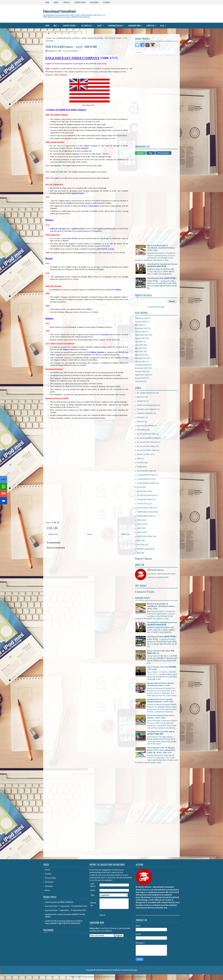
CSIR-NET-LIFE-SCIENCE (146, 409)
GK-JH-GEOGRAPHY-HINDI (147, 438)
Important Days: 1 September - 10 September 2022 (66, 910)
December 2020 (141, 365)
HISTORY (76, 38)
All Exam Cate (88, 25)
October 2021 (141, 332)
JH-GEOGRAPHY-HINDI (146, 483)
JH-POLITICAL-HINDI (145, 508)
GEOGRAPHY (142, 430)
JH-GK (139, 487)
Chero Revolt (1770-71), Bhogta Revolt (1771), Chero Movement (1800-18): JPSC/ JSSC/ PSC (161, 750)
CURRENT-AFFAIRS (144, 413)
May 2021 (139, 348)
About (56, 2)
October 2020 (141, 371)
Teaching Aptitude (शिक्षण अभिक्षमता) (59, 902)
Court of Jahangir (112, 146)
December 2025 (141, 318)
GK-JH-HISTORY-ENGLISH (147, 442)
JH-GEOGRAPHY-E (144, 479)
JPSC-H (140, 524)
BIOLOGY (140, 397)
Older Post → (127, 534)
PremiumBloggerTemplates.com (123, 977)
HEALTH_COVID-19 (144, 454)
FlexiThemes (82, 977)
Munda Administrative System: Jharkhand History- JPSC (161, 684)
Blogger (161, 307)
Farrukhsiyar (55, 347)
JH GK (164, 25)
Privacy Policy (80, 2)
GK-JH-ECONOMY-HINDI (146, 434)
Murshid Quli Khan (84, 405)
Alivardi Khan (101, 405)
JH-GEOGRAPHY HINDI (146, 475)
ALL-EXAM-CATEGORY (62, 38)
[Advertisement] (89, 461)
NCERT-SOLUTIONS (95, 38)
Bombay (73, 327)
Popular (140, 153)
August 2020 (140, 378)
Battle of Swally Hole (59, 172)
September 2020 (142, 375)
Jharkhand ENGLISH (117, 25)
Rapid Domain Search (145, 977)
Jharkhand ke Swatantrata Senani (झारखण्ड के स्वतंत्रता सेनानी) (162, 265)
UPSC (139, 553)
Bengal (83, 267)
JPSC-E (140, 520)
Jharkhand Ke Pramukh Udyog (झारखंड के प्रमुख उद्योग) (161, 733)
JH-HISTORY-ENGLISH (146, 495)
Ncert (102, 25)
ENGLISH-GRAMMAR (145, 426)
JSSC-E (140, 528)
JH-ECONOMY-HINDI (145, 471)
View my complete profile (158, 577)
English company (74, 124)
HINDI (139, 458)
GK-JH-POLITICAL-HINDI (146, 450)
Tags (151, 153)
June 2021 (139, 345)
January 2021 (140, 362)
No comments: (72, 51)
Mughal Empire (77, 193)
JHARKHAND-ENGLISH (146, 512)
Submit (102, 915)
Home (47, 2)
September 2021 (142, 335)
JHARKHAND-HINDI (145, 516)
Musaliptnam (56, 166)
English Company (91, 146)
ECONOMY (141, 417)
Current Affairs (71, 25)
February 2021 (141, 358)
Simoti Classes (157, 570)
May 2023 (139, 325)
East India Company (112, 72)
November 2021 (141, 328)
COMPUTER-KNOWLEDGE (147, 405)
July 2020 (139, 381)
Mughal (69, 203)
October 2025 (141, 322)
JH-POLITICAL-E (143, 504)
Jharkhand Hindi (136, 25)
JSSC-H (140, 532)
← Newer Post (52, 534)
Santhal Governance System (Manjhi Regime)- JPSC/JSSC (160, 701)
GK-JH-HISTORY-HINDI (146, 446)
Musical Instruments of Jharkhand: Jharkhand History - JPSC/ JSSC (161, 248)
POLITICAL (141, 545)
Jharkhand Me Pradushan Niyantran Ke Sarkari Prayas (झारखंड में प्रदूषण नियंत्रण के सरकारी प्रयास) (64, 922)
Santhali (51, 31)
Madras (75, 238)
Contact (67, 2)
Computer (152, 25)
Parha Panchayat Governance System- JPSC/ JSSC (161, 717)
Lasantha (106, 977)
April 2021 (139, 351)
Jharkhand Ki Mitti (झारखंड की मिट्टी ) (162, 278)
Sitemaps (107, 2)
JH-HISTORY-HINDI (144, 500)
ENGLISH (140, 422)
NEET (57, 25)
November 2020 (141, 368)
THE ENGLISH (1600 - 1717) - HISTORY (71, 47)
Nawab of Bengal (68, 405)
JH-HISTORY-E (143, 491)
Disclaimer (94, 2)
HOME (84, 38)
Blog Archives (163, 153)
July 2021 (139, 342)
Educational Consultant (60, 11)
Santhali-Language (144, 549)
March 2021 (140, 355)
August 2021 (140, 338)
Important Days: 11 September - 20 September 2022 (66, 906)
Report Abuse (144, 559)
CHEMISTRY (142, 401)
